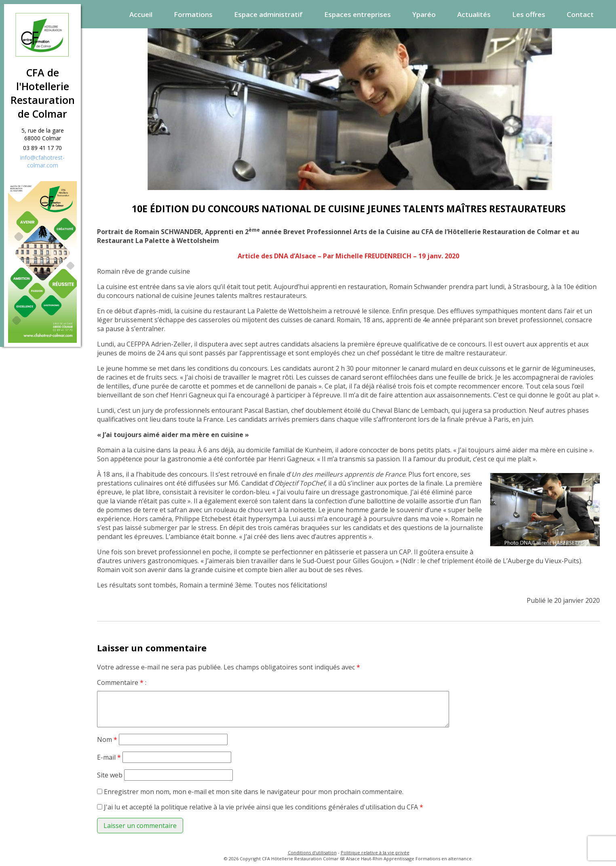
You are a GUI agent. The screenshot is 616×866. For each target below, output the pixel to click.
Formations (193, 14)
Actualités (474, 14)
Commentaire (120, 682)
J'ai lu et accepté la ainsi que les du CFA (264, 807)
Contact (580, 14)
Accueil (141, 14)
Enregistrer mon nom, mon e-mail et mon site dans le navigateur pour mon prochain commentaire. (254, 792)
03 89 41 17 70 (42, 148)
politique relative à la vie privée (208, 807)
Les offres (529, 14)
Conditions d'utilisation (312, 852)
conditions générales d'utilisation (345, 807)
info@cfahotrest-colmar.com (42, 161)
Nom (107, 739)
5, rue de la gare (43, 130)
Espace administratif (268, 14)
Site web (110, 775)
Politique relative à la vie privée (375, 852)
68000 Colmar (43, 138)
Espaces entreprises (358, 14)
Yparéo (424, 14)
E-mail (109, 757)
